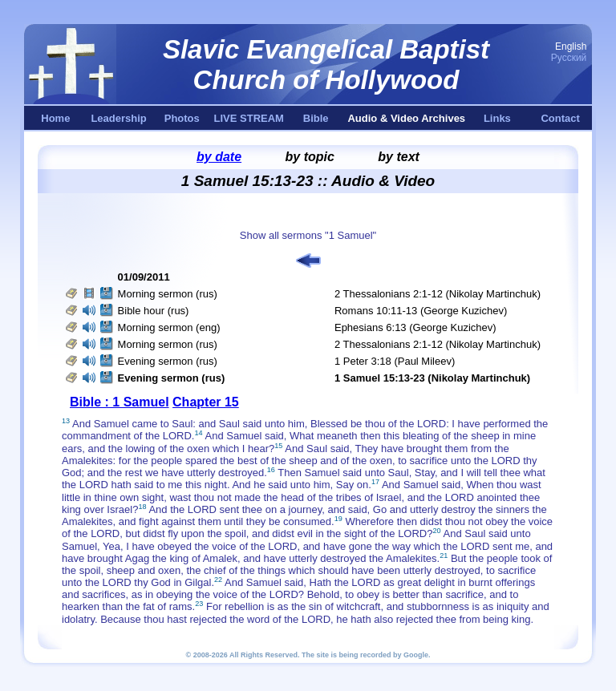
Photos (182, 118)
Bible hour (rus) (154, 311)
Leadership (118, 118)
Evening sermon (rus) (168, 361)
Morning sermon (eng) (169, 327)
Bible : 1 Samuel (120, 402)
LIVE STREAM (249, 118)
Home (55, 118)
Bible (316, 118)
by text (399, 157)
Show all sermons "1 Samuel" (308, 235)
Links (497, 118)
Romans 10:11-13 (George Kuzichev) (421, 311)
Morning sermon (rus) (168, 294)
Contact (560, 118)
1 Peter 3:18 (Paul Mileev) (395, 361)
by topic (310, 157)
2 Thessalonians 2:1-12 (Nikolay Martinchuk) (438, 294)
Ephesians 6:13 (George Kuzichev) (415, 327)
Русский (569, 58)
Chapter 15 (206, 402)
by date (219, 157)
